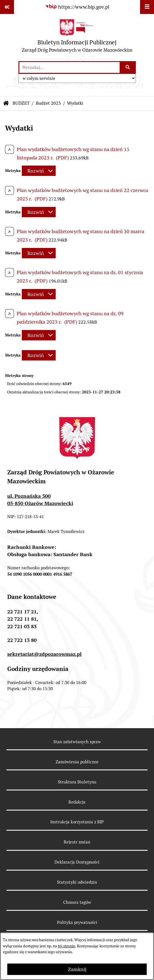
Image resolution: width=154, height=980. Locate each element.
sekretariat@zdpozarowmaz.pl (44, 654)
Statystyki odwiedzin (77, 882)
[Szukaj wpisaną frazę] (128, 67)
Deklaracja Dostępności (77, 862)
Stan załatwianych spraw (77, 742)
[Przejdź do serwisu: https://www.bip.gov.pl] (77, 7)
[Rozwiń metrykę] (39, 171)
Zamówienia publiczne (77, 762)
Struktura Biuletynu (77, 782)
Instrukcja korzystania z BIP (77, 822)
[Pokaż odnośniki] (7, 7)
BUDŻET (21, 103)
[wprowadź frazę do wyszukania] (69, 67)
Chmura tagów (77, 902)
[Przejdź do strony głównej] (77, 37)
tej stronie (67, 946)
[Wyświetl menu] (147, 7)
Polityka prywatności (77, 922)
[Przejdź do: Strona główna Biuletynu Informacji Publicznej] (6, 103)
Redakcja (77, 802)
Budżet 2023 (48, 103)
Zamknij (77, 969)
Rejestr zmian (77, 842)
